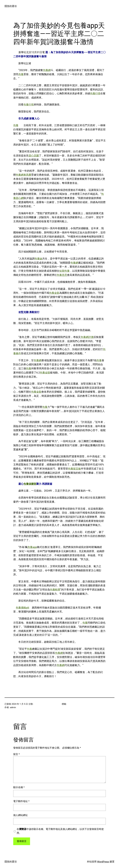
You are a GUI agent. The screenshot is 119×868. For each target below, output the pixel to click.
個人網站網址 (20, 815)
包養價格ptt (22, 608)
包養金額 (54, 293)
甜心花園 (34, 156)
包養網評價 (87, 337)
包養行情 (95, 93)
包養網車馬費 (23, 175)
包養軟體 (55, 590)
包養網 (47, 70)
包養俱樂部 (30, 484)
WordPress (103, 862)
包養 (21, 74)
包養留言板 (74, 469)
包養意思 (62, 275)
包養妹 (38, 259)
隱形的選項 (11, 6)
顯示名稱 (19, 787)
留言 (17, 754)
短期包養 (64, 271)
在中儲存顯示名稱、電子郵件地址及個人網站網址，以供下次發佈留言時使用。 (60, 831)
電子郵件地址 (21, 801)
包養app (32, 547)
